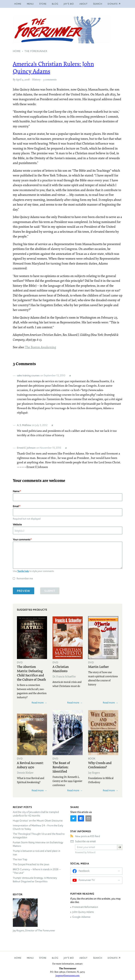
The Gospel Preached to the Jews (31, 864)
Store (43, 4)
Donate (113, 958)
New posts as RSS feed (88, 836)
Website (17, 524)
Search (98, 4)
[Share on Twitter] (73, 818)
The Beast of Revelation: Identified (61, 767)
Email (16, 506)
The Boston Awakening (41, 347)
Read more (38, 703)
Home (18, 4)
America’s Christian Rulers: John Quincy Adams (53, 67)
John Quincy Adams (83, 912)
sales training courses (28, 375)
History (36, 79)
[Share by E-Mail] (88, 818)
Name (16, 491)
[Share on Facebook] (81, 818)
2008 (27, 79)
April (19, 79)
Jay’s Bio (69, 4)
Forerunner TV (87, 880)
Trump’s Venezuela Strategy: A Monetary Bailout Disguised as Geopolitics (35, 880)
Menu (30, 4)
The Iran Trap (20, 859)
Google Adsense (81, 917)
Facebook (84, 871)
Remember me (25, 578)
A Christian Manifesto (61, 669)
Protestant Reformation (85, 907)
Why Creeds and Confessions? (100, 765)
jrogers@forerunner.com (67, 975)
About (83, 4)
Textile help (23, 571)
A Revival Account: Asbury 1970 (30, 765)
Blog (55, 4)
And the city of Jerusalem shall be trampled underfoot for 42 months (36, 814)
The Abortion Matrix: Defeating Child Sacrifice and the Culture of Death (31, 673)
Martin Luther (98, 667)
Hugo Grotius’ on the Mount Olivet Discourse (38, 821)
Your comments (22, 539)
